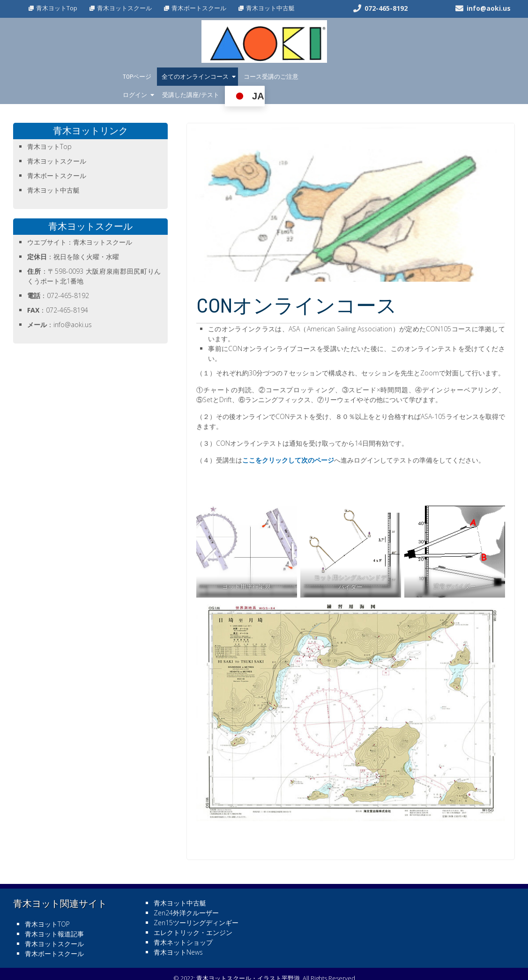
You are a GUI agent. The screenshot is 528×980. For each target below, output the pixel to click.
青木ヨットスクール (124, 8)
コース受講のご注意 (271, 77)
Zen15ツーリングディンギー (196, 904)
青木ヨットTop (57, 8)
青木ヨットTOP (47, 906)
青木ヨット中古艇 (270, 8)
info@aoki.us (489, 8)
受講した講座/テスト (377, 77)
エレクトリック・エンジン (193, 914)
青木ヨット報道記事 (54, 916)
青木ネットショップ (183, 924)
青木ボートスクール (199, 8)
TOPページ (137, 77)
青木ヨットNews (178, 934)
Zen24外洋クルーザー (186, 894)
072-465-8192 (386, 8)
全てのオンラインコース (195, 77)
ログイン (321, 77)
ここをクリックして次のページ (288, 442)
